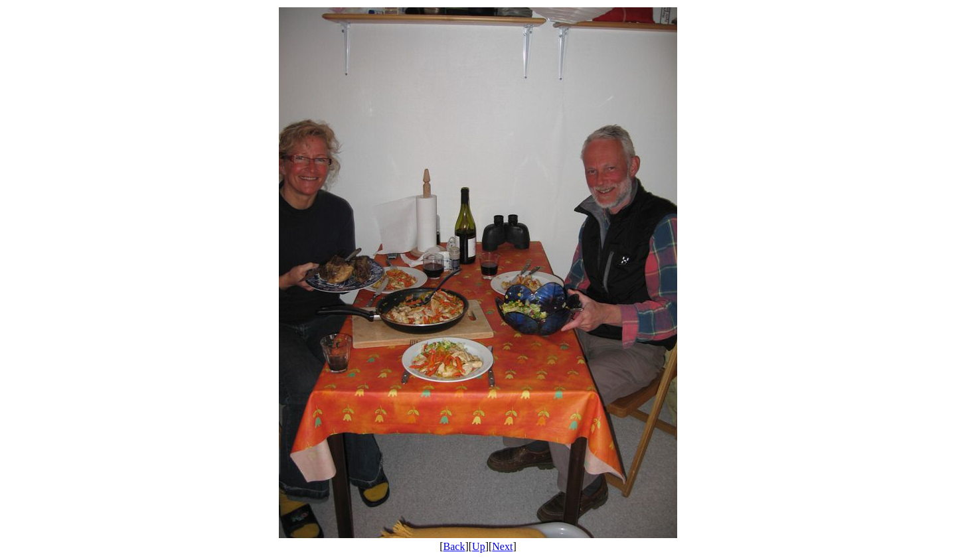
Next (502, 546)
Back (454, 546)
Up (479, 546)
